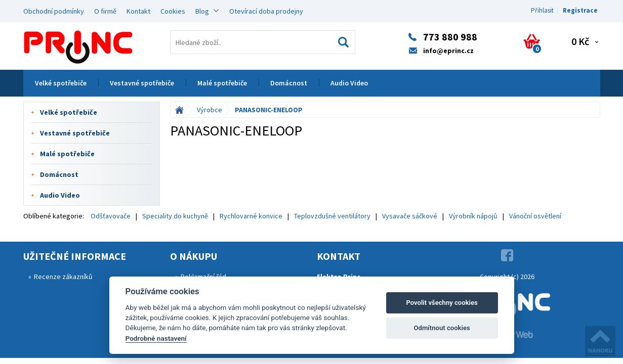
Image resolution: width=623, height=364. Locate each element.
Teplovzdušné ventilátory (332, 216)
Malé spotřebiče (222, 83)
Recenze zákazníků (63, 277)
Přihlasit (542, 10)
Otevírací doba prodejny (266, 11)
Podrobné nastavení (156, 338)
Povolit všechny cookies (442, 303)
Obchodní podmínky (54, 11)
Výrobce (210, 110)
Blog (202, 11)
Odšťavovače (111, 216)
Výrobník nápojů (473, 216)
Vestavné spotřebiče (142, 83)
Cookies (173, 11)
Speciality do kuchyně (175, 216)
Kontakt (138, 11)
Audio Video (349, 83)
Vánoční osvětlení (535, 216)
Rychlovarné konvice (251, 216)
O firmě (105, 11)
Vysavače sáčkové (410, 216)
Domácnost (289, 83)
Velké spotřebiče (61, 83)
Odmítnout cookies (442, 328)
